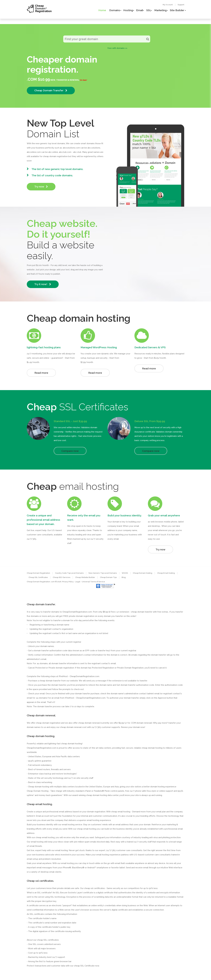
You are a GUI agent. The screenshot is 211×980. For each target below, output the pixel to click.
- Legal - (78, 582)
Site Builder (177, 10)
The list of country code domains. (52, 175)
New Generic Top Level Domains (103, 573)
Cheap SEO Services (61, 577)
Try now (41, 187)
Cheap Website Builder (85, 577)
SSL (149, 10)
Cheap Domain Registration (38, 573)
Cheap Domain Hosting (143, 573)
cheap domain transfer (50, 681)
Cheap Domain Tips (108, 577)
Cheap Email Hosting (166, 573)
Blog (124, 577)
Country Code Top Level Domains (69, 573)
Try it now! (43, 284)
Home (102, 10)
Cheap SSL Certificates (38, 577)
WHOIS (125, 573)
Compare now (70, 451)
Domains (115, 10)
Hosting (128, 10)
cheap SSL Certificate (84, 966)
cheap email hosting (45, 837)
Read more (41, 373)
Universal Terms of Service (93, 582)
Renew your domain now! (133, 727)
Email (140, 10)
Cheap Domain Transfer (51, 90)
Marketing (160, 10)
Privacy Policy (68, 582)
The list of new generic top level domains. (57, 169)
